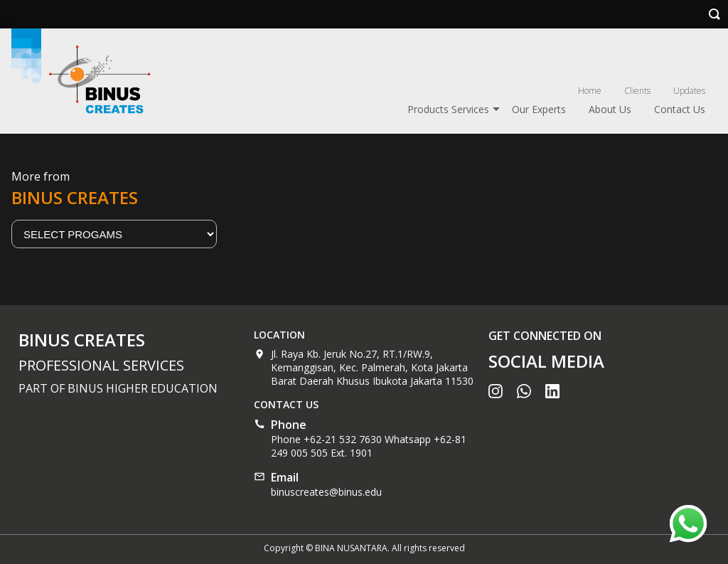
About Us (610, 109)
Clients (637, 91)
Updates (689, 91)
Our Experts (539, 109)
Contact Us (680, 109)
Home (590, 91)
